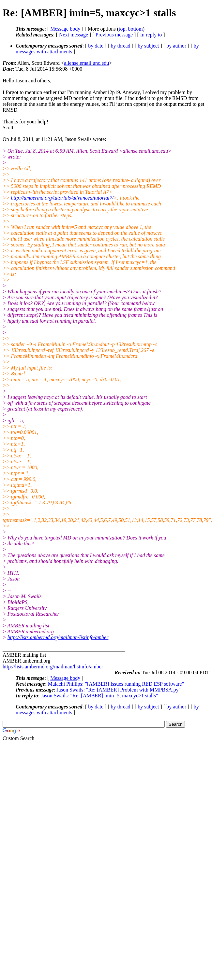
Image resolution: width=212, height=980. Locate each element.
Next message (74, 35)
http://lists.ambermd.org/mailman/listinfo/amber (58, 637)
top (122, 29)
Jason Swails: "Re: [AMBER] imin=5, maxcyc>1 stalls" (99, 696)
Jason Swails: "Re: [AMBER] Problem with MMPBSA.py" (119, 690)
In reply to (151, 35)
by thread (121, 46)
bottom (135, 29)
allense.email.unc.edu (86, 63)
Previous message (114, 35)
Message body (65, 29)
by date (96, 46)
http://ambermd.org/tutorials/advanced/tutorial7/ (62, 198)
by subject (148, 46)
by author (176, 46)
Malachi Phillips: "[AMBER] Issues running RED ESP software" (116, 684)
